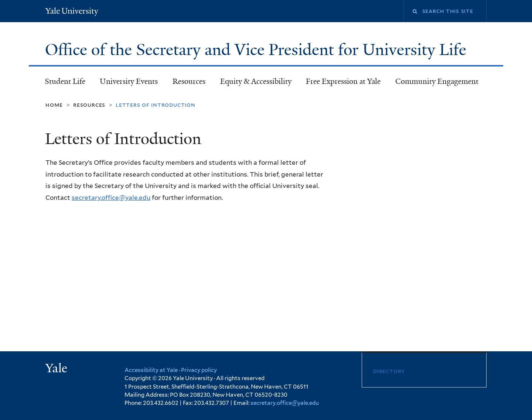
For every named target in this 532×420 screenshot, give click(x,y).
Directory (389, 371)
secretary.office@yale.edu (111, 198)
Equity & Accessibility (256, 81)
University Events (129, 81)
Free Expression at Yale (343, 81)
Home (54, 105)
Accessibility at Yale (151, 370)
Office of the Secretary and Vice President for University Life (258, 50)
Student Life (65, 81)
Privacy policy (199, 370)
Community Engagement (437, 81)
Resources (189, 81)
